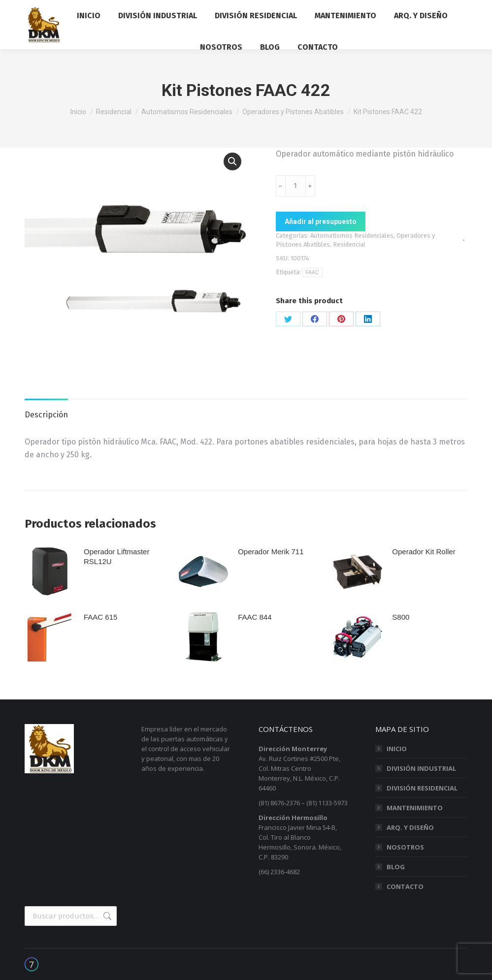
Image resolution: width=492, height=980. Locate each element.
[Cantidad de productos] (295, 186)
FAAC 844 (255, 617)
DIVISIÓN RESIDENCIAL (422, 788)
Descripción (46, 415)
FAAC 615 (100, 617)
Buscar (106, 916)
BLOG (396, 867)
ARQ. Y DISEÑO (410, 827)
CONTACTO (405, 886)
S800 (401, 617)
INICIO (397, 749)
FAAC (312, 272)
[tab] (46, 410)
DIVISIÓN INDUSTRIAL (421, 768)
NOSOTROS (405, 847)
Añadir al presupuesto (321, 221)
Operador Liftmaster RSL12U (116, 556)
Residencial (349, 244)
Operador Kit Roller (424, 552)
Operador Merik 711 (271, 552)
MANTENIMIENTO (415, 808)
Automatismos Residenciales (352, 236)
